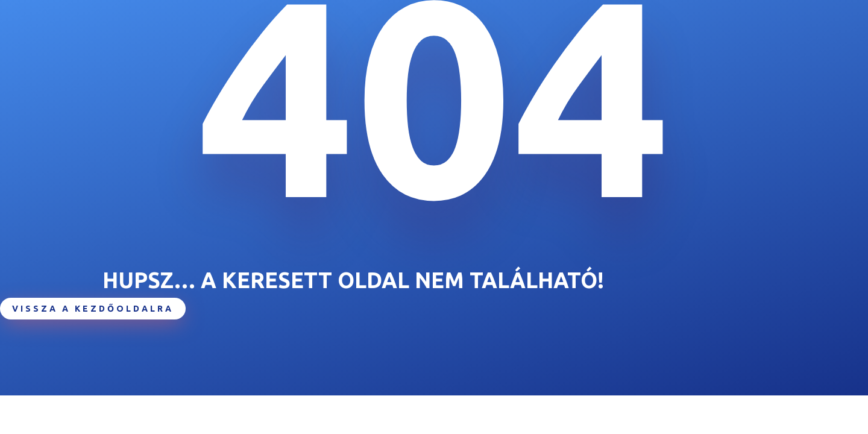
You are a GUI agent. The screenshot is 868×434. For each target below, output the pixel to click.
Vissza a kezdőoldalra (93, 309)
